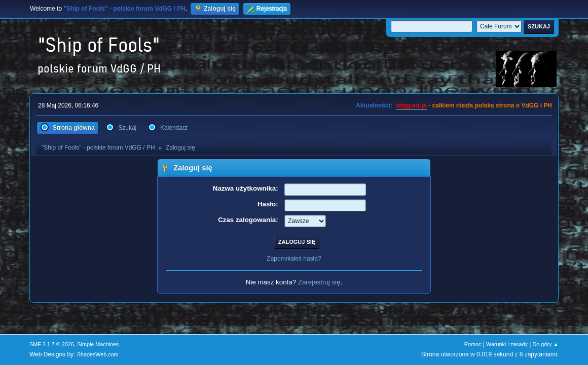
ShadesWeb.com (98, 354)
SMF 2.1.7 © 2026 (52, 344)
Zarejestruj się (319, 282)
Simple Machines (98, 344)
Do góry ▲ (546, 344)
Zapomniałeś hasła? (294, 259)
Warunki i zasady (507, 344)
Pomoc (473, 344)
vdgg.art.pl (411, 105)
